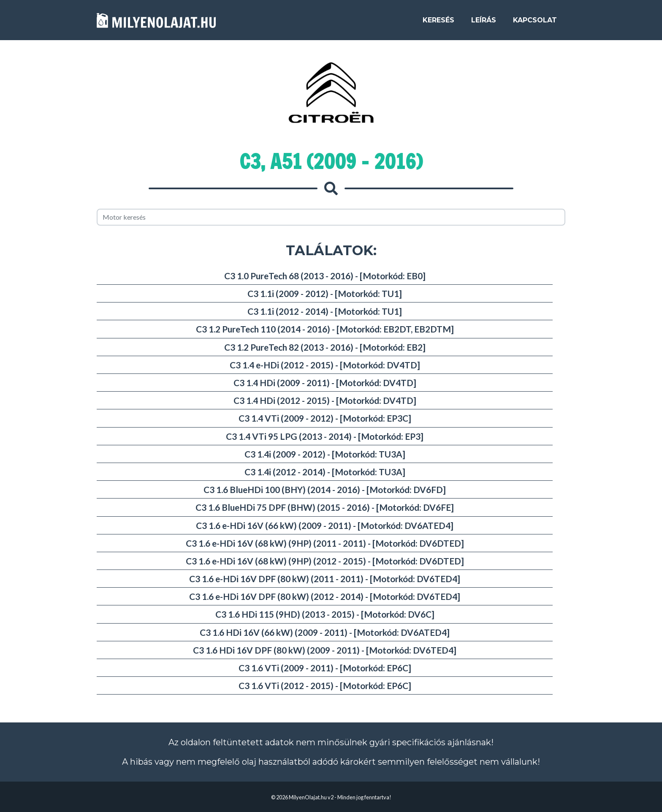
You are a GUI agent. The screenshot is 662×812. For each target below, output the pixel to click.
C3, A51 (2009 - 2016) (331, 161)
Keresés (438, 22)
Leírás (484, 22)
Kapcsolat (535, 22)
